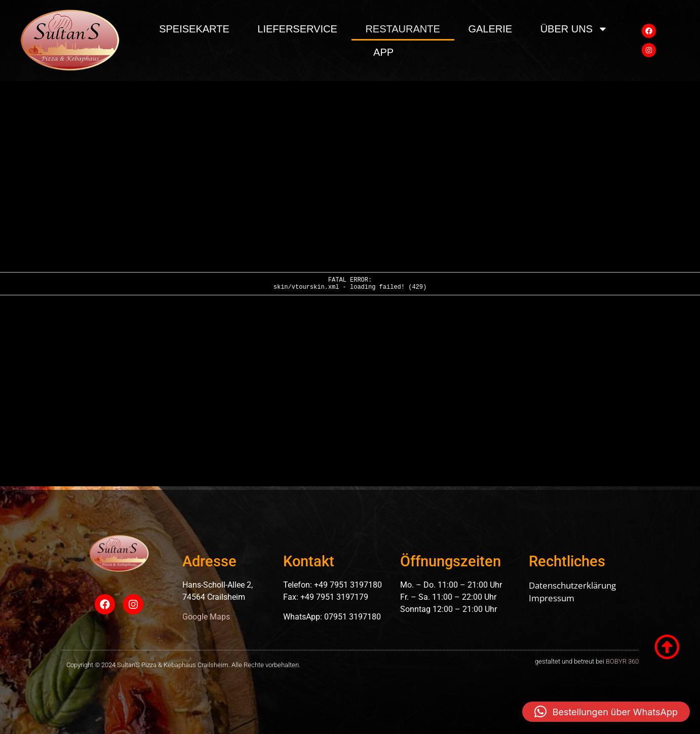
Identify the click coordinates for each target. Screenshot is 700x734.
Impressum (552, 598)
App (383, 52)
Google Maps (206, 617)
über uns (574, 29)
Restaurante (402, 29)
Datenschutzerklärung (572, 585)
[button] (606, 712)
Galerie (490, 29)
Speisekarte (194, 29)
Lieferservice (297, 29)
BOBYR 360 (622, 661)
